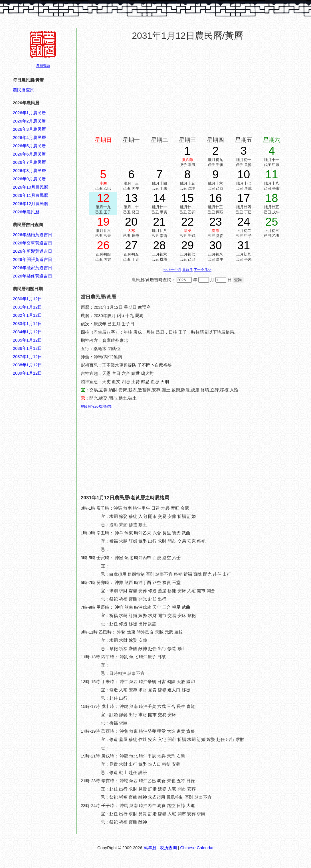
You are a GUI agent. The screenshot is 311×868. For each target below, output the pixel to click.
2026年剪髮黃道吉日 (33, 251)
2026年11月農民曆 (31, 195)
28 (159, 245)
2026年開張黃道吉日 (33, 260)
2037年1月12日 (27, 357)
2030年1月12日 (27, 299)
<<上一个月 (172, 270)
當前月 (187, 270)
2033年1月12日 (27, 324)
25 (272, 222)
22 (188, 222)
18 (272, 198)
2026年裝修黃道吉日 (33, 276)
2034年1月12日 (27, 332)
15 (188, 198)
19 (103, 222)
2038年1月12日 (27, 365)
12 (103, 198)
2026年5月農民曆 (29, 146)
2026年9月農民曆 (29, 179)
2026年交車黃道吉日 (33, 243)
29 (188, 245)
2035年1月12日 (27, 340)
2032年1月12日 (27, 315)
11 (272, 174)
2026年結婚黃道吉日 (33, 235)
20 (131, 222)
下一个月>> (203, 270)
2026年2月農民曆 (29, 121)
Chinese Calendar (197, 848)
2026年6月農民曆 (29, 154)
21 (159, 222)
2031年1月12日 (27, 307)
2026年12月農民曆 (31, 204)
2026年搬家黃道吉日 (33, 268)
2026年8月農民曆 (29, 171)
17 (244, 198)
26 (103, 245)
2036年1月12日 (27, 348)
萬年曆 (150, 848)
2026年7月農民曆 (29, 162)
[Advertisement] (36, 650)
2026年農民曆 (26, 212)
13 (131, 198)
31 (244, 245)
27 (131, 245)
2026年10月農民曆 (31, 187)
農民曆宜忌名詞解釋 (96, 407)
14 (159, 198)
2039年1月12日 (27, 373)
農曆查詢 (43, 66)
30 (216, 245)
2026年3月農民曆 (29, 129)
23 (216, 222)
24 (244, 222)
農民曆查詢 (24, 90)
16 (216, 198)
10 (244, 174)
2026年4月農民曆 (29, 138)
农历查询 (168, 848)
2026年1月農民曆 (29, 113)
